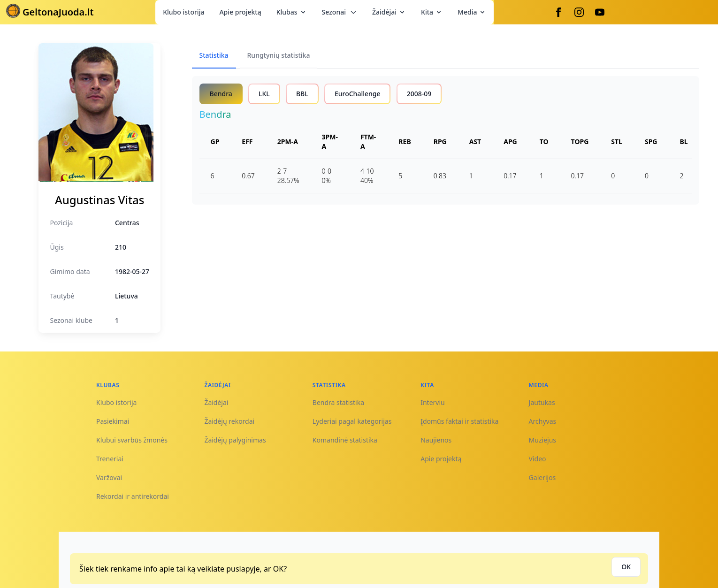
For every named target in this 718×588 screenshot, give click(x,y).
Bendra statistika (338, 402)
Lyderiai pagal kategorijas (352, 421)
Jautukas (542, 402)
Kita (432, 12)
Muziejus (542, 440)
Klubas (292, 12)
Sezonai (340, 12)
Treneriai (110, 459)
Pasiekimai (113, 421)
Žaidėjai (389, 12)
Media (472, 12)
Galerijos (542, 477)
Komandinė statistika (345, 440)
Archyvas (543, 421)
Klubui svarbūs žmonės (132, 440)
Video (538, 459)
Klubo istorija (183, 12)
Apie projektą (240, 12)
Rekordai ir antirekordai (133, 496)
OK (626, 567)
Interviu (433, 402)
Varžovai (109, 477)
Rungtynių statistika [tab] (279, 55)
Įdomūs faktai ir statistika (459, 421)
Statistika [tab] (214, 55)
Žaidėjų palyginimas (235, 440)
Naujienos (436, 440)
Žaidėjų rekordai (229, 421)
